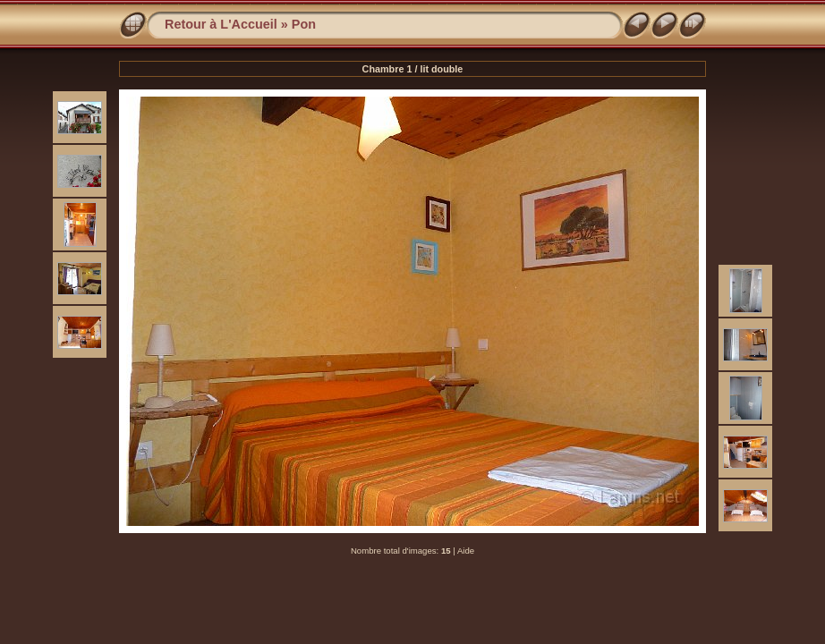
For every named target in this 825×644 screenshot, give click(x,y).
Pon (304, 24)
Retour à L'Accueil (221, 24)
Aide (466, 551)
